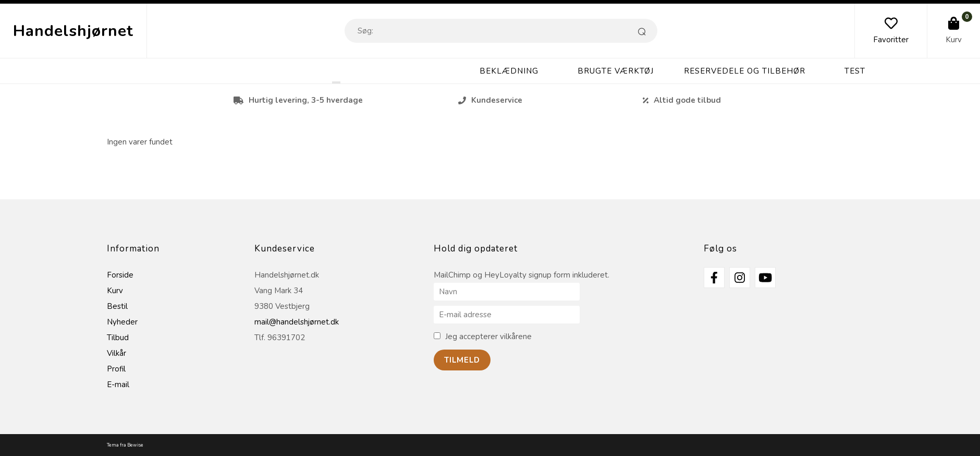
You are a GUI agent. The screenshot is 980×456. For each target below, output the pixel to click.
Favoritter (891, 40)
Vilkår (117, 353)
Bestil (117, 306)
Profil (116, 369)
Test (855, 71)
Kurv (954, 40)
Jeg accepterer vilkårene (488, 337)
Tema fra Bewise (125, 445)
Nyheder (122, 322)
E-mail (118, 385)
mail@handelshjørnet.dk (297, 322)
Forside (120, 275)
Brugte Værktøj (616, 71)
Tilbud (118, 338)
